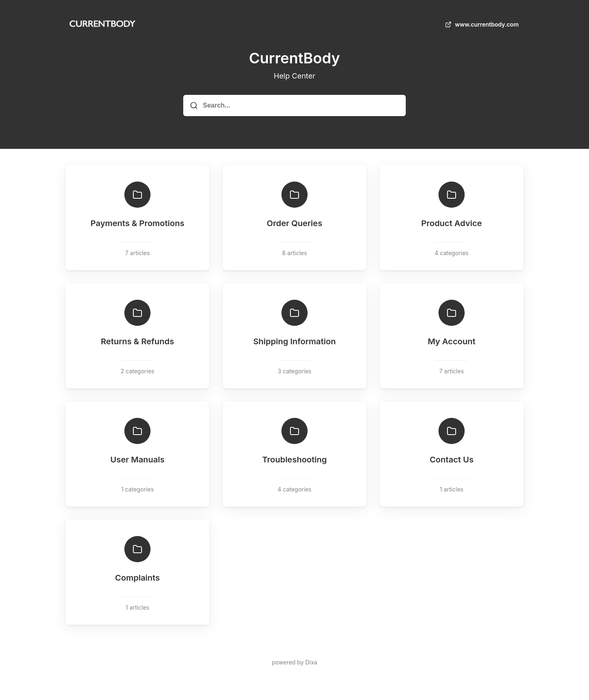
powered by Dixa (295, 662)
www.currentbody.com (481, 25)
